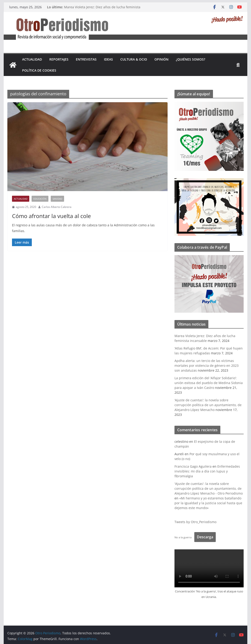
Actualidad (32, 59)
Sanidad (57, 199)
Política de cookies (39, 70)
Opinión (161, 59)
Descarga (205, 537)
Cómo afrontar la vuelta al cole (51, 216)
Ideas (108, 59)
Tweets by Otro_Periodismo (195, 522)
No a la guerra (183, 537)
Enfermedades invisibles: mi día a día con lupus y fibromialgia (207, 471)
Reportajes (59, 59)
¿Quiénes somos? (190, 59)
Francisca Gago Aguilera (193, 466)
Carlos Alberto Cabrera (57, 207)
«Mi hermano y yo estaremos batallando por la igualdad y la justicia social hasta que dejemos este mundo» (208, 503)
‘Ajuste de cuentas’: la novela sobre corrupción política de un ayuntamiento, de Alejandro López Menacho (208, 405)
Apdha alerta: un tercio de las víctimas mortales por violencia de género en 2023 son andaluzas (207, 366)
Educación (40, 199)
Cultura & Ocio (134, 59)
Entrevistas (86, 59)
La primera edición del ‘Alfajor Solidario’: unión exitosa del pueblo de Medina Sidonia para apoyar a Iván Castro (209, 383)
